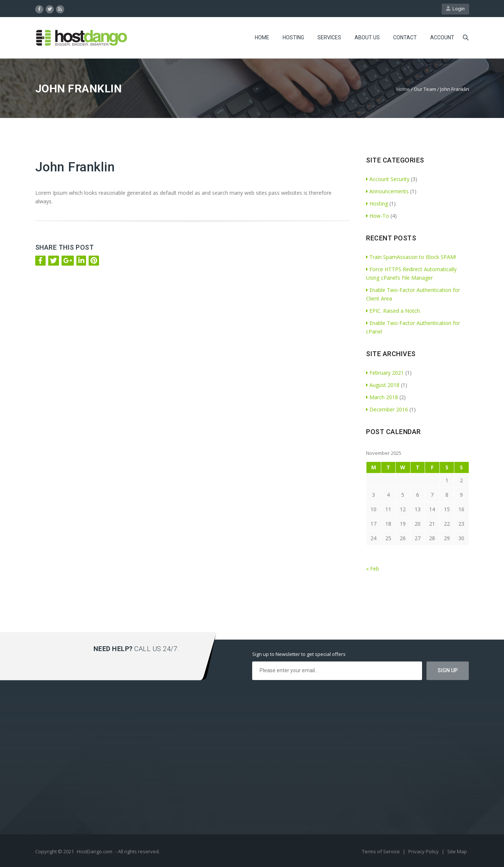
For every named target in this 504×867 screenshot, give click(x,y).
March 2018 (382, 397)
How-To (378, 216)
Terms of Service (381, 851)
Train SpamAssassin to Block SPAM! (411, 257)
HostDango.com (95, 851)
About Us (367, 37)
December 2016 (387, 409)
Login (455, 9)
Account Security (388, 179)
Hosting (293, 37)
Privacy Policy (424, 851)
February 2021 (385, 373)
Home (262, 37)
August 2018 (383, 385)
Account (442, 37)
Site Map (457, 851)
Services (329, 37)
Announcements (387, 191)
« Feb (373, 569)
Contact (405, 37)
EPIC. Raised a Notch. (393, 311)
